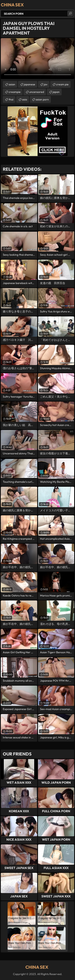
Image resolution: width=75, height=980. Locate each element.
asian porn (42, 99)
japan (56, 92)
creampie (15, 92)
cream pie (62, 84)
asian (12, 84)
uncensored (37, 92)
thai (11, 99)
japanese (29, 84)
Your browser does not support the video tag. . (37, 59)
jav (46, 84)
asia (24, 99)
